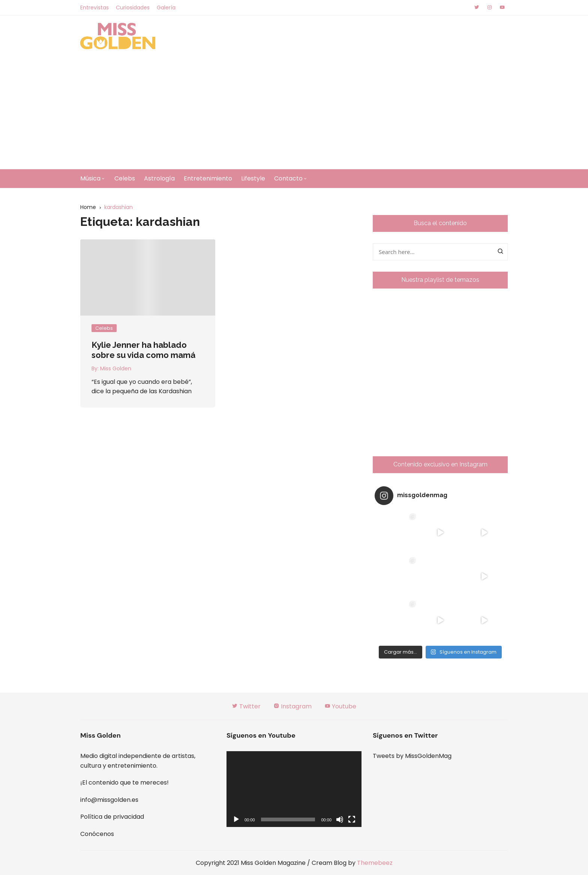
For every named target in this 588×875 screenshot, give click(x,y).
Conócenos (97, 834)
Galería (166, 8)
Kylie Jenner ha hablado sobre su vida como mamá (143, 350)
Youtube (340, 706)
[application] (294, 789)
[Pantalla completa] (352, 819)
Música (90, 178)
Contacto (288, 178)
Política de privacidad (112, 817)
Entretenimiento (208, 178)
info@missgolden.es (109, 800)
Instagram (292, 706)
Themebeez (375, 863)
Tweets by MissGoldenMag (412, 756)
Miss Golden (116, 368)
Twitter (246, 706)
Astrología (159, 178)
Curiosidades (133, 8)
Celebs (125, 178)
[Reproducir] (236, 819)
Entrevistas (94, 8)
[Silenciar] (340, 819)
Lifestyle (253, 178)
